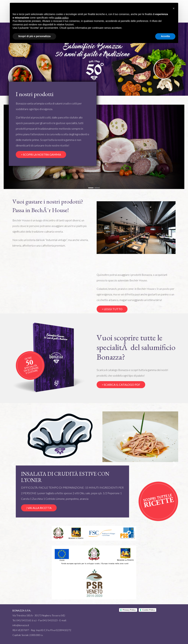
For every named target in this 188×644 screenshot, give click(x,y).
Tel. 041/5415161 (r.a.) (24, 620)
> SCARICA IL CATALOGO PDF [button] (121, 385)
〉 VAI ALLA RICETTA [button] (39, 508)
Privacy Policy (129, 610)
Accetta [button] (165, 36)
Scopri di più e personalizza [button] (34, 36)
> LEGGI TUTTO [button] (112, 309)
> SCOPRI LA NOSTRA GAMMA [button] (41, 154)
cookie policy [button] (61, 18)
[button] (13, 464)
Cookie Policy (149, 610)
